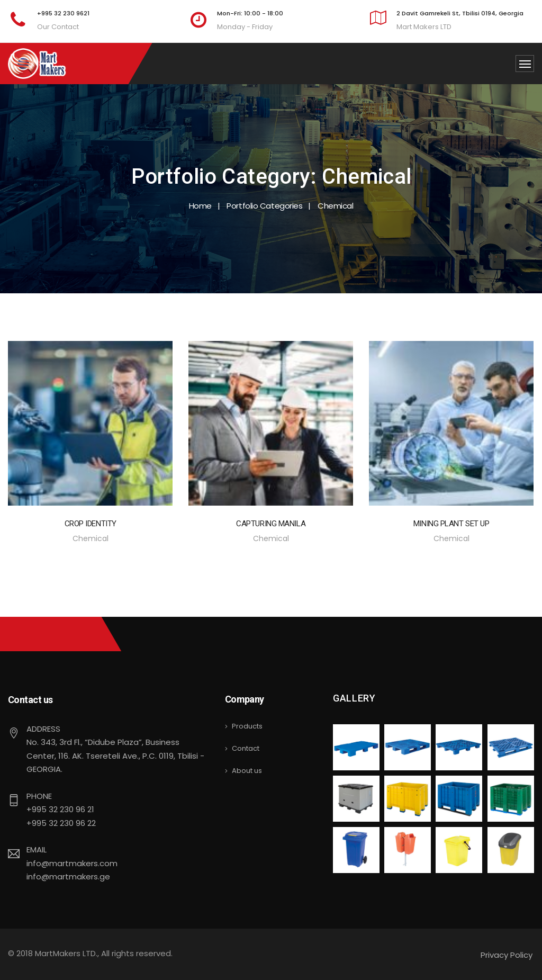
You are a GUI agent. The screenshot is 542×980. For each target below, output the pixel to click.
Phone (39, 796)
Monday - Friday (245, 27)
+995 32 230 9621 (63, 13)
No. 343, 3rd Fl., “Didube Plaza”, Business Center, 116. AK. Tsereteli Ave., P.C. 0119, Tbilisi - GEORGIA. (115, 756)
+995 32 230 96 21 (60, 809)
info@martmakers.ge (68, 876)
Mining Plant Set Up (451, 524)
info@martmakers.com (72, 863)
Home (200, 206)
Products (247, 726)
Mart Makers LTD (424, 27)
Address (43, 729)
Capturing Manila (271, 524)
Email (37, 849)
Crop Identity (91, 524)
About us (247, 771)
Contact (246, 748)
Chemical (91, 538)
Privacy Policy (507, 955)
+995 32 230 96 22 (61, 823)
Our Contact (58, 27)
